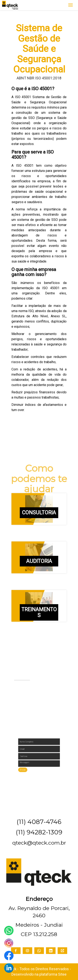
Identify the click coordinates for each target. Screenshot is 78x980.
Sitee (62, 974)
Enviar (30, 764)
